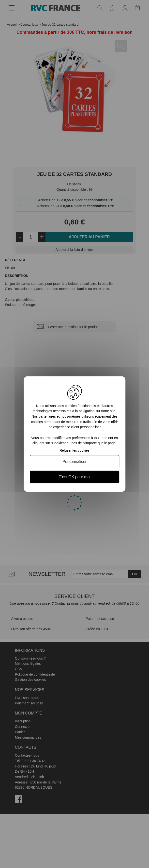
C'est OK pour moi (74, 477)
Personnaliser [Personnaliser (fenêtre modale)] (74, 462)
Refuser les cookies (74, 450)
